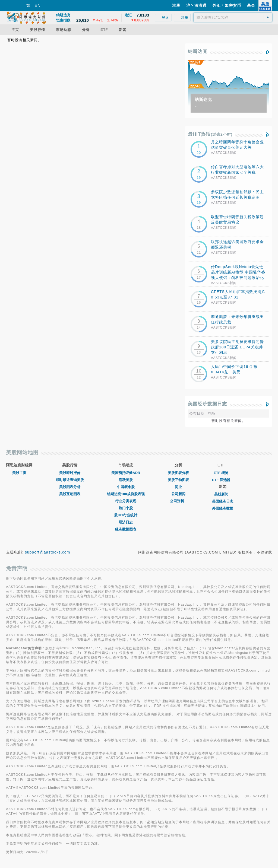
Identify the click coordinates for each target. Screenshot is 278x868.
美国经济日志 (223, 501)
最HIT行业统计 (126, 515)
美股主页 (19, 473)
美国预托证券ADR (126, 473)
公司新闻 (178, 494)
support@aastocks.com (48, 552)
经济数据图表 (126, 529)
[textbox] (233, 17)
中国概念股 (126, 487)
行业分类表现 (126, 501)
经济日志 (126, 522)
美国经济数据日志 (207, 404)
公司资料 (178, 501)
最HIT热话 (210, 134)
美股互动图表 (70, 494)
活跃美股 (126, 480)
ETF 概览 (221, 473)
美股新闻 (223, 494)
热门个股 (126, 508)
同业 (178, 487)
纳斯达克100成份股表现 (126, 494)
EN (38, 5)
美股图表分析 (70, 487)
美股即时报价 (70, 473)
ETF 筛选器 (221, 480)
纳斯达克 (198, 51)
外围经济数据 (223, 508)
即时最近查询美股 (70, 480)
